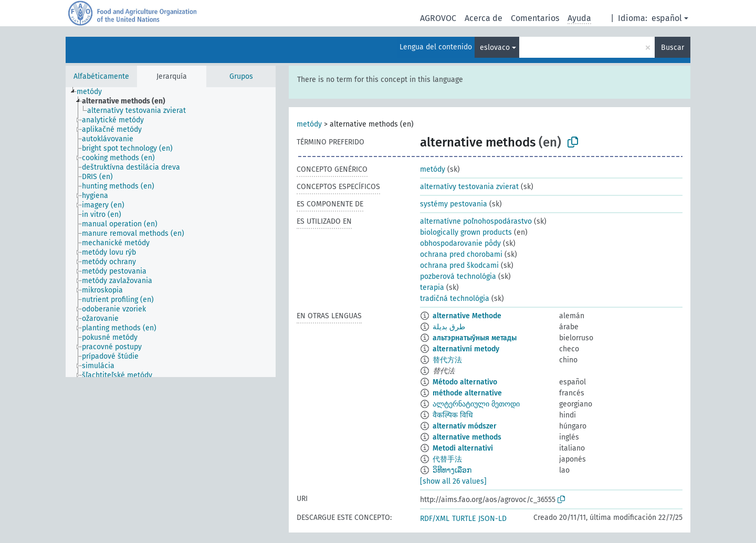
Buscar (673, 48)
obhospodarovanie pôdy (460, 243)
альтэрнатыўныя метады (475, 338)
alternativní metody (466, 349)
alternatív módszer (465, 426)
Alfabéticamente (101, 76)
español (667, 18)
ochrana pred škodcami (459, 265)
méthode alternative (467, 393)
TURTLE (464, 519)
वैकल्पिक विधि (453, 415)
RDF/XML (435, 519)
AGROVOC (438, 18)
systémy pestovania (454, 204)
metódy (309, 124)
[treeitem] (94, 92)
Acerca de (484, 18)
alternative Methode (467, 316)
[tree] (171, 232)
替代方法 (447, 360)
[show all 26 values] (453, 481)
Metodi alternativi (463, 448)
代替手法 (447, 459)
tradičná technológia (455, 299)
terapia (432, 288)
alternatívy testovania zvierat (469, 187)
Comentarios (535, 18)
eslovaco (495, 48)
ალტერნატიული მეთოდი (476, 404)
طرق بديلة (449, 327)
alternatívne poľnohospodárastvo (476, 221)
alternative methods (467, 437)
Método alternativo (465, 382)
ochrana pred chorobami (461, 254)
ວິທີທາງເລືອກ (452, 470)
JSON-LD (492, 519)
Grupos (241, 76)
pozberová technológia (458, 276)
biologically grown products (466, 232)
